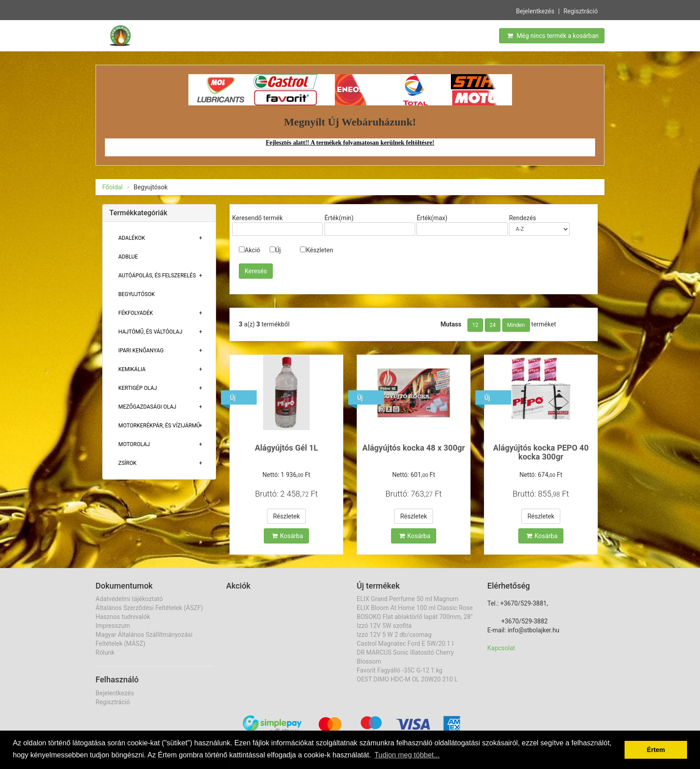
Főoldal (112, 187)
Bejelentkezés (535, 11)
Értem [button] (656, 750)
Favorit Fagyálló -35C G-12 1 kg (400, 670)
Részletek (286, 516)
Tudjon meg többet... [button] (407, 755)
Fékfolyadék (136, 313)
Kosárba (287, 536)
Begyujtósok (137, 294)
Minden (516, 325)
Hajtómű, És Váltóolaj (150, 332)
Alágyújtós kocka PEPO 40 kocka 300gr (541, 452)
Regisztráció (581, 11)
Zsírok (127, 463)
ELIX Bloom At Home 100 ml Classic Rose (415, 608)
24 (493, 325)
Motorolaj (134, 444)
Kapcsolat (501, 648)
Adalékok (132, 238)
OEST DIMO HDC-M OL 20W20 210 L (407, 679)
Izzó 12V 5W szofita (384, 626)
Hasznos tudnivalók (123, 617)
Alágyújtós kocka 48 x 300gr (414, 448)
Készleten (317, 250)
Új (275, 250)
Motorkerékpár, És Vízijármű (159, 426)
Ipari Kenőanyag (141, 351)
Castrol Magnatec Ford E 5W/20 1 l (405, 644)
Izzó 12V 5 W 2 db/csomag (394, 635)
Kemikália (132, 369)
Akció (250, 250)
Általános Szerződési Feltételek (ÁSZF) (149, 608)
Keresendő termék (257, 218)
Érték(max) (432, 218)
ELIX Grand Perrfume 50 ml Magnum (408, 599)
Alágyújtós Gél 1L (287, 448)
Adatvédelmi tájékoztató (129, 599)
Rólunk (105, 652)
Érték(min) (339, 218)
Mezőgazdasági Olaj (147, 407)
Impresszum (113, 626)
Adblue (128, 257)
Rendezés (523, 218)
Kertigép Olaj (138, 388)
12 (475, 325)
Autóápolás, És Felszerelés (157, 276)
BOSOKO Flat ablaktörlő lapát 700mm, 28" (415, 617)
